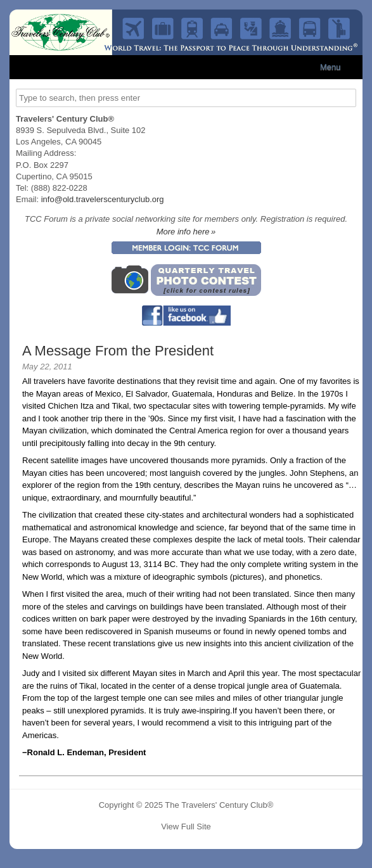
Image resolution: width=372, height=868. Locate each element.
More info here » (186, 232)
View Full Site (186, 827)
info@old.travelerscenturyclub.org (103, 199)
